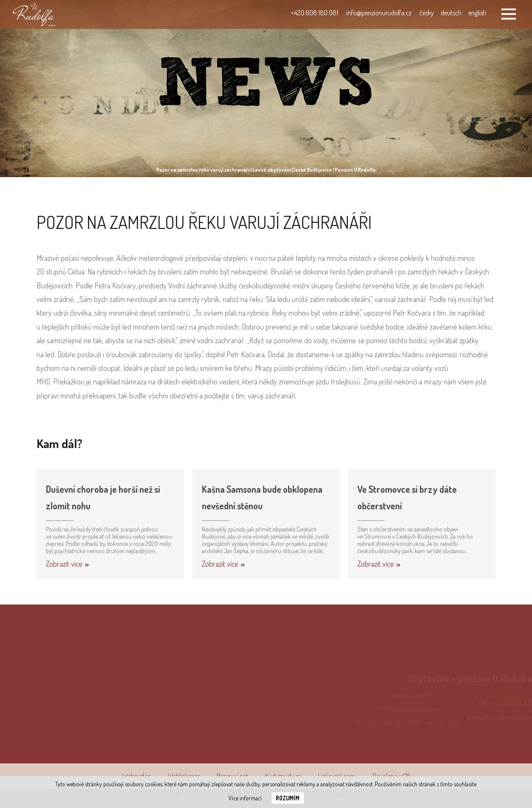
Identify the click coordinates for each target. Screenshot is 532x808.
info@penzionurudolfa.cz (379, 13)
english (477, 13)
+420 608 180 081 (315, 13)
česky (427, 13)
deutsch (451, 13)
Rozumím (288, 798)
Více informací (245, 798)
